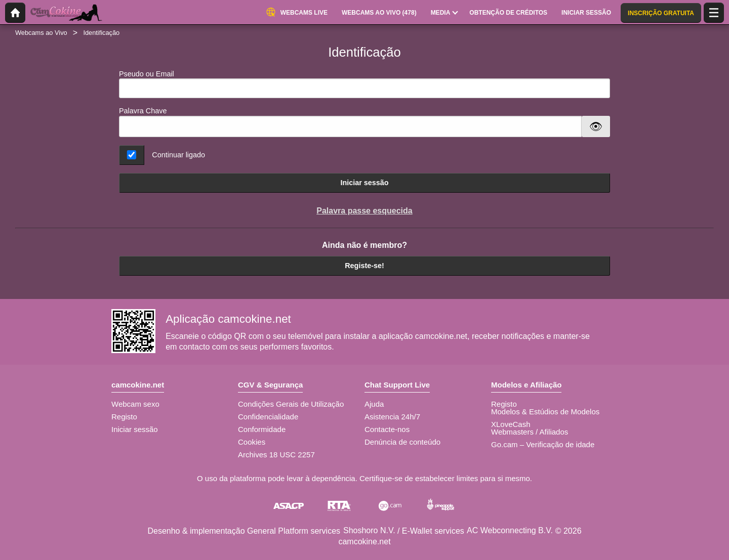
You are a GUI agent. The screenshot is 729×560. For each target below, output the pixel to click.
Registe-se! (364, 266)
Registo (124, 417)
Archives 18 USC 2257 (276, 455)
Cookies (252, 442)
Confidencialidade (268, 417)
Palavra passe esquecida (364, 211)
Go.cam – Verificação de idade (543, 444)
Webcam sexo (135, 404)
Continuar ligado (178, 155)
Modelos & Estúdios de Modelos (545, 412)
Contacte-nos (387, 429)
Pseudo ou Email (364, 84)
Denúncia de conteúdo (402, 442)
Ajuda (374, 404)
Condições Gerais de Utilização (291, 404)
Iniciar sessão (364, 183)
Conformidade (262, 429)
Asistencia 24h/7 (392, 417)
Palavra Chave (143, 111)
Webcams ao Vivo (41, 33)
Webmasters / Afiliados (530, 432)
